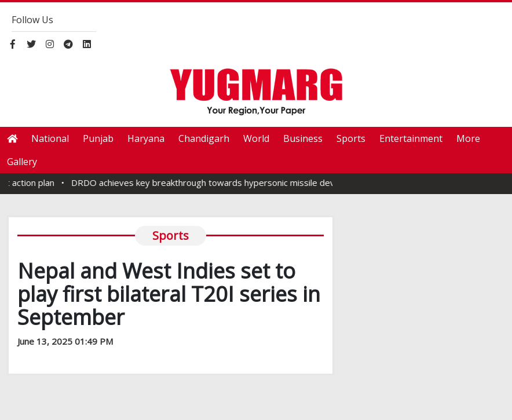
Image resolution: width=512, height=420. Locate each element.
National (50, 138)
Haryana (146, 138)
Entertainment (411, 138)
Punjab (98, 138)
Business (303, 138)
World (256, 138)
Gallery (22, 162)
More (468, 138)
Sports (351, 138)
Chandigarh (204, 138)
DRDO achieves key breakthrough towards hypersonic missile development (229, 182)
